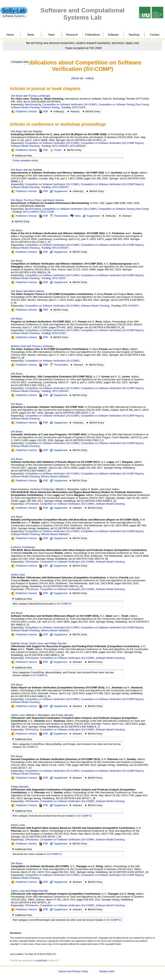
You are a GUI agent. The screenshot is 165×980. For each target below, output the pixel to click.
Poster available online (25, 160)
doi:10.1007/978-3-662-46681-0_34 (44, 655)
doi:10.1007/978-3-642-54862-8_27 (81, 727)
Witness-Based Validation (55, 476)
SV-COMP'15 (40, 675)
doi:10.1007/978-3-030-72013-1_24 (31, 385)
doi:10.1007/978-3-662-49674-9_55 (70, 528)
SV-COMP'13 (84, 816)
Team (51, 35)
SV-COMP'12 (114, 920)
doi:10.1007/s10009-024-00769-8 (42, 102)
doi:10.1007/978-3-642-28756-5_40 (31, 902)
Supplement (59, 191)
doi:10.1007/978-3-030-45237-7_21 (75, 413)
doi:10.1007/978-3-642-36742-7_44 (41, 837)
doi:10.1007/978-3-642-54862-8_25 (31, 696)
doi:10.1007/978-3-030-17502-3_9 (84, 440)
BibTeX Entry (93, 111)
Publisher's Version (24, 112)
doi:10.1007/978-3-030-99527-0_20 (105, 327)
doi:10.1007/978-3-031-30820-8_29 (31, 272)
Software (113, 35)
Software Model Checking (25, 107)
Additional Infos (24, 156)
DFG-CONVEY (60, 146)
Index (89, 78)
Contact (155, 35)
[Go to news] (82, 43)
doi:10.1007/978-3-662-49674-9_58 (88, 559)
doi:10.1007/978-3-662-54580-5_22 (97, 501)
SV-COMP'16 (64, 604)
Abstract (75, 111)
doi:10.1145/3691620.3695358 (28, 206)
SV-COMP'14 (30, 747)
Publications (93, 35)
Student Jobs (107, 971)
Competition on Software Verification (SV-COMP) (70, 104)
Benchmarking (33, 104)
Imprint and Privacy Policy (73, 971)
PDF (43, 112)
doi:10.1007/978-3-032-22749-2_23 (86, 140)
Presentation (59, 216)
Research (72, 35)
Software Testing (50, 107)
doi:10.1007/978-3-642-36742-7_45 (76, 798)
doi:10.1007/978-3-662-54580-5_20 (31, 471)
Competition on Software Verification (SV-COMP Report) (112, 143)
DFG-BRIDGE (78, 146)
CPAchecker (32, 504)
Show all (78, 78)
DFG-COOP (79, 107)
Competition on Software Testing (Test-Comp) (124, 104)
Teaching (134, 35)
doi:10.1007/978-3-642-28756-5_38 (129, 872)
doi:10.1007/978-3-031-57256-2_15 (31, 242)
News (31, 35)
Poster (56, 150)
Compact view (20, 62)
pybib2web (42, 960)
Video (76, 216)
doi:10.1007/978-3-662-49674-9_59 (63, 586)
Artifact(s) (59, 111)
